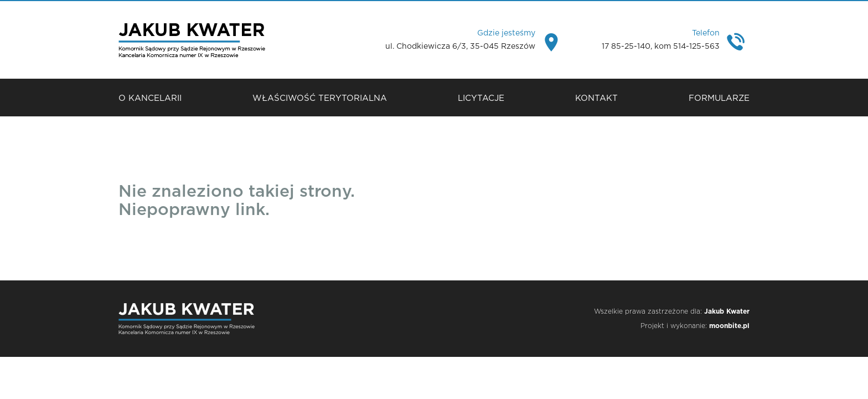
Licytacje (481, 98)
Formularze (719, 98)
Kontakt (596, 98)
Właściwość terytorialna (320, 98)
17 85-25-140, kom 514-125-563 (661, 47)
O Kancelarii (150, 98)
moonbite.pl (729, 326)
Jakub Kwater (727, 311)
